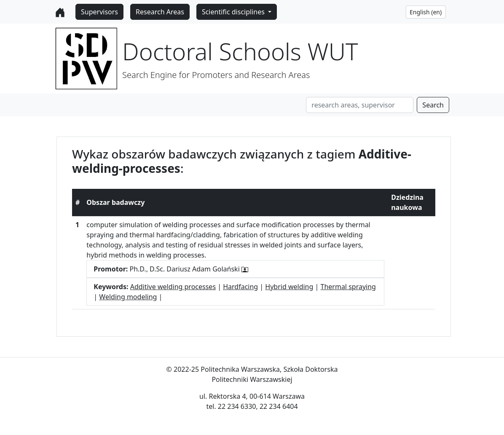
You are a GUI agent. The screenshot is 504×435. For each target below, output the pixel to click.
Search (433, 105)
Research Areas (160, 12)
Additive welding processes (173, 287)
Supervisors (99, 12)
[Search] (360, 105)
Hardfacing (240, 287)
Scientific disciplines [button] (234, 12)
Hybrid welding (289, 287)
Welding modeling (128, 297)
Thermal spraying (348, 287)
